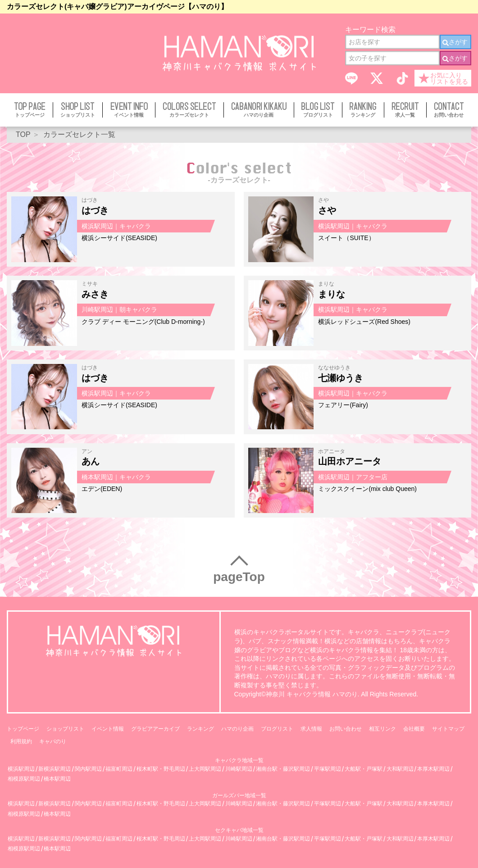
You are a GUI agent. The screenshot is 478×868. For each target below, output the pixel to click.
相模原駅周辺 (24, 779)
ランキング (200, 729)
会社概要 (414, 729)
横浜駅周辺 (21, 769)
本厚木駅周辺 (433, 769)
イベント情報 (108, 729)
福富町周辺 (119, 769)
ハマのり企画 (237, 729)
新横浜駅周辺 (55, 769)
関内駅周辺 (88, 769)
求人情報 (311, 729)
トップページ (23, 729)
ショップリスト (65, 729)
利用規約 (21, 741)
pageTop (239, 577)
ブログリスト (277, 729)
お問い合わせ (346, 729)
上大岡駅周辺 (205, 769)
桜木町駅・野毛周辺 (161, 769)
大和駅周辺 (400, 769)
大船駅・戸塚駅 (364, 769)
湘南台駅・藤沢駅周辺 (283, 769)
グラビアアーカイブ (155, 729)
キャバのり (53, 741)
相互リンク (382, 729)
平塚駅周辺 (328, 769)
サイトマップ (448, 729)
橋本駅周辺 (57, 779)
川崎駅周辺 (239, 769)
